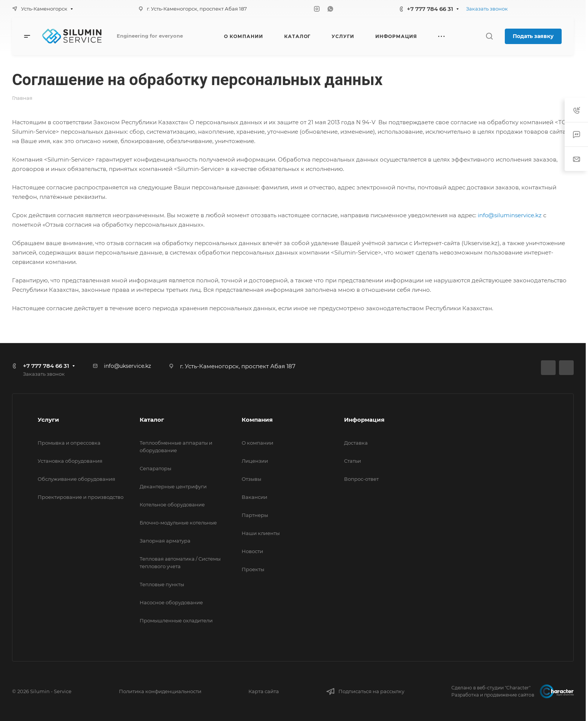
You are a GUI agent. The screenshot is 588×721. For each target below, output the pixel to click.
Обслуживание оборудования (76, 479)
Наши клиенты (261, 533)
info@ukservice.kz (127, 366)
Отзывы (251, 479)
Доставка (356, 443)
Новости (252, 551)
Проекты (253, 569)
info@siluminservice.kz (510, 215)
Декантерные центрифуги (173, 486)
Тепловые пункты (162, 584)
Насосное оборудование (171, 602)
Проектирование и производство (81, 497)
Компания (257, 420)
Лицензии (255, 461)
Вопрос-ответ (361, 479)
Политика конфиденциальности (160, 691)
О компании (257, 443)
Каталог (152, 420)
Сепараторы (155, 468)
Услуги (48, 420)
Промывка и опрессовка (69, 443)
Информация (364, 420)
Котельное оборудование (172, 505)
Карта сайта (264, 691)
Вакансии (254, 497)
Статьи (353, 461)
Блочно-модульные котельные (178, 523)
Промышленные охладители (176, 620)
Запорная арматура (165, 541)
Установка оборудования (70, 461)
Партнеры (255, 515)
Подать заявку (533, 36)
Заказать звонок (487, 9)
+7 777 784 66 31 (430, 9)
